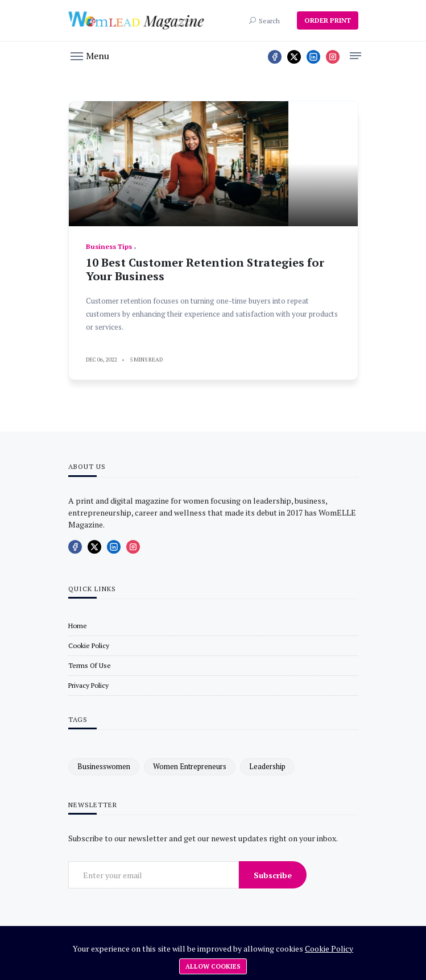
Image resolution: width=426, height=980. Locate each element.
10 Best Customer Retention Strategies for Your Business (205, 269)
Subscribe (273, 875)
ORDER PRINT (328, 20)
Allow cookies (213, 966)
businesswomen (104, 766)
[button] (90, 55)
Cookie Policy (329, 948)
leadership (267, 766)
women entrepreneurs (190, 766)
